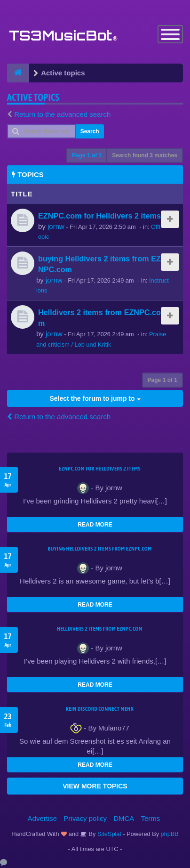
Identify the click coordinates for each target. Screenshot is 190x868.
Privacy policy (85, 818)
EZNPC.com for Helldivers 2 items (99, 216)
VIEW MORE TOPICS (95, 786)
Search (90, 131)
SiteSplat (108, 834)
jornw (56, 226)
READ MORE (95, 525)
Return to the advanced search (62, 114)
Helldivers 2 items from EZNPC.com (100, 629)
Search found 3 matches (145, 155)
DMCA (124, 818)
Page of (87, 155)
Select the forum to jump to (95, 398)
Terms (151, 818)
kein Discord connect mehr (100, 709)
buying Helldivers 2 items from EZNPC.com (99, 549)
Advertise (43, 818)
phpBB (170, 834)
